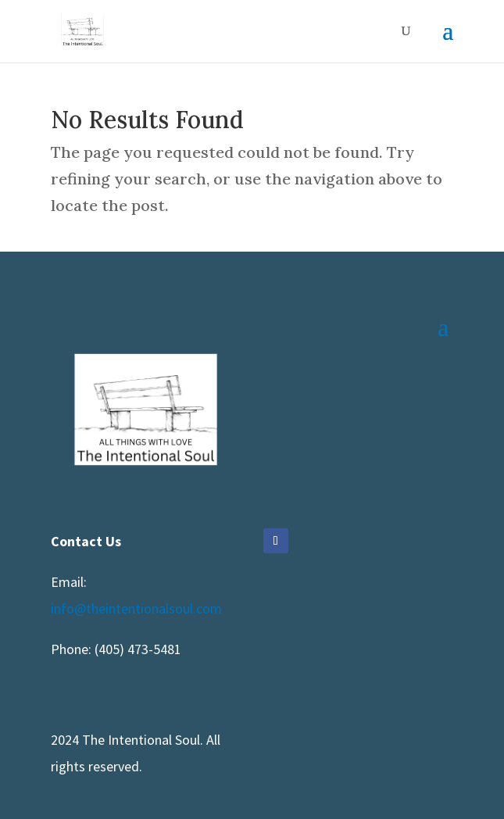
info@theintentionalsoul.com (136, 608)
